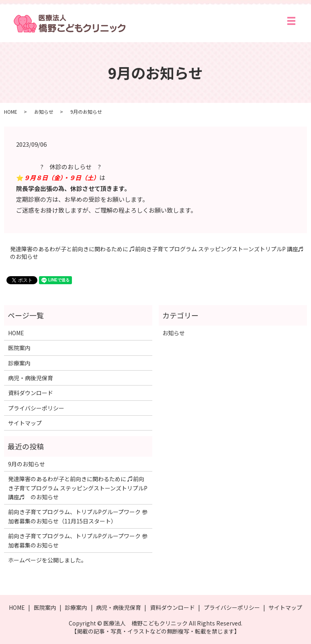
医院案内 (19, 348)
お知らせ (44, 112)
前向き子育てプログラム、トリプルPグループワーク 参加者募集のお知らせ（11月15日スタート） (78, 516)
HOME (11, 112)
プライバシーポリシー (36, 408)
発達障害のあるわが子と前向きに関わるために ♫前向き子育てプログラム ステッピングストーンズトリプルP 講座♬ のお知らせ (159, 253)
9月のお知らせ (27, 464)
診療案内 (19, 363)
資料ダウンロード (31, 393)
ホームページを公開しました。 (47, 560)
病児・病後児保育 (31, 378)
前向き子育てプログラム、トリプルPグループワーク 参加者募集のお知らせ (78, 540)
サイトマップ (25, 423)
